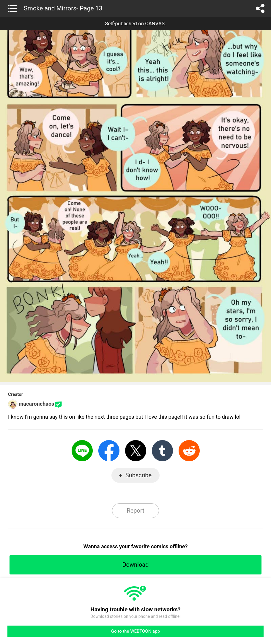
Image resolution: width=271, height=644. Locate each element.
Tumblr (162, 451)
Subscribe (138, 475)
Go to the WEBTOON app (135, 631)
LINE (82, 451)
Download (135, 565)
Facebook (109, 451)
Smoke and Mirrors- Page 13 (63, 8)
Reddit (189, 451)
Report (135, 511)
